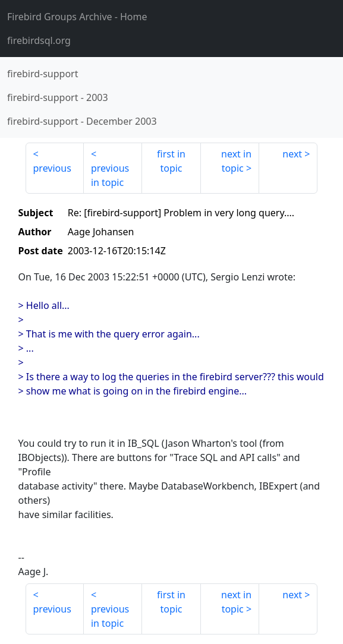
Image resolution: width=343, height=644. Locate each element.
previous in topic (110, 175)
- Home (77, 17)
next (292, 154)
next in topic (236, 161)
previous (52, 168)
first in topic (171, 161)
